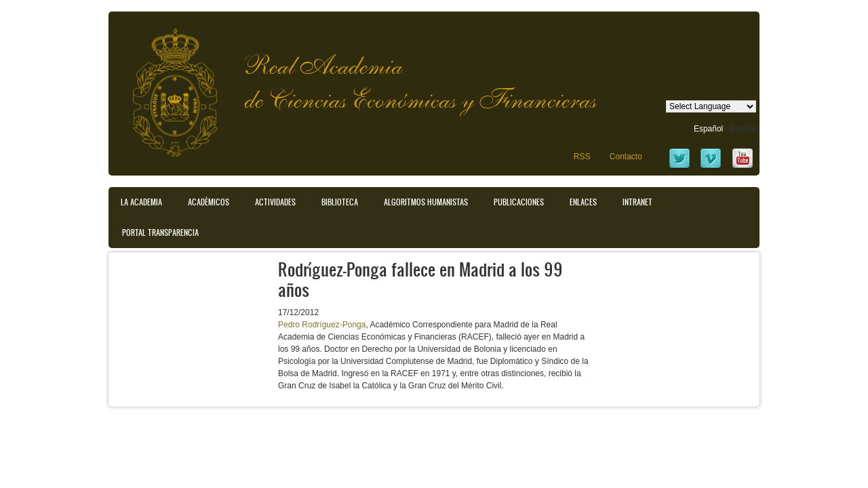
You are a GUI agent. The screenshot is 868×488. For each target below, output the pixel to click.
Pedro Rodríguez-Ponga (322, 325)
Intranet (637, 202)
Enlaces (583, 202)
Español (708, 129)
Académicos (209, 202)
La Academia (141, 202)
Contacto (626, 157)
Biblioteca (340, 202)
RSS (582, 157)
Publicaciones (519, 202)
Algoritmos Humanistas (426, 202)
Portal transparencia (160, 232)
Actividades (275, 202)
